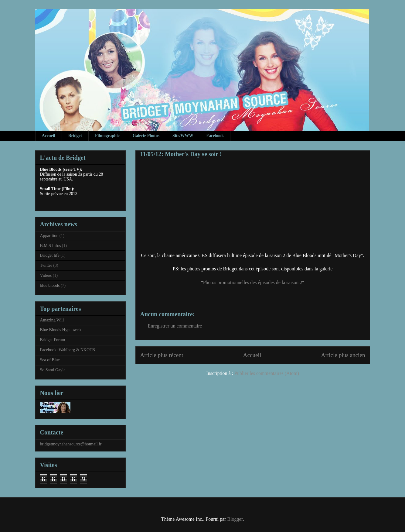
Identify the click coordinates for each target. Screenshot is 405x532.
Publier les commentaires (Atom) (267, 373)
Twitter (46, 265)
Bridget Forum (53, 340)
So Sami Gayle (53, 370)
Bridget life (50, 255)
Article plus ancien (343, 355)
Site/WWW (183, 136)
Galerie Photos (146, 136)
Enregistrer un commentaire (175, 326)
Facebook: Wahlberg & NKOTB (68, 350)
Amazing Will (52, 320)
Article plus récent (162, 355)
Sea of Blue (50, 360)
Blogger (235, 519)
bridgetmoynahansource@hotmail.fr (71, 444)
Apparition (49, 236)
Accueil (49, 136)
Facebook (215, 136)
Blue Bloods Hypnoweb (61, 330)
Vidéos (46, 275)
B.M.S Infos (51, 246)
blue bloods (50, 285)
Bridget (75, 136)
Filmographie (107, 136)
